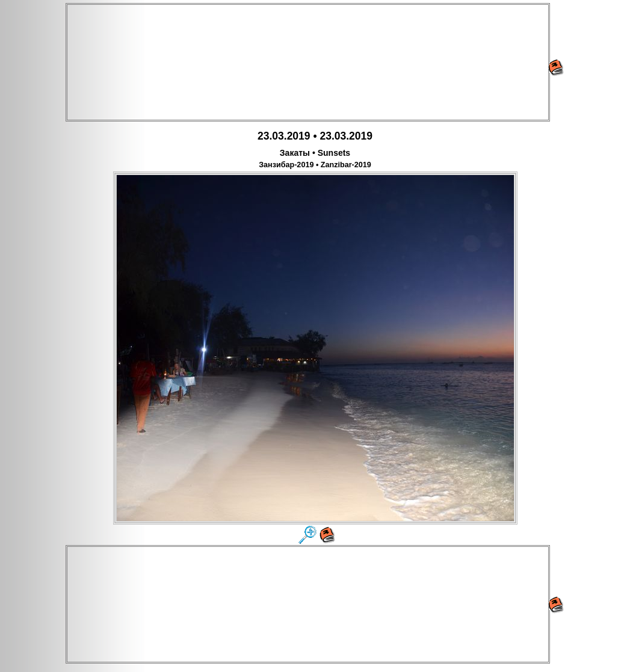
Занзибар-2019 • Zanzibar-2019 (315, 165)
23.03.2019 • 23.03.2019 (315, 136)
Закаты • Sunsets (315, 153)
